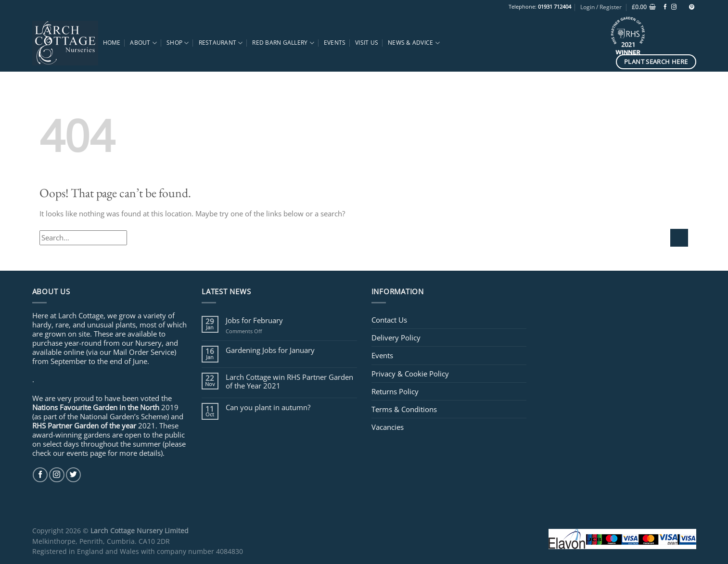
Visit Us (367, 43)
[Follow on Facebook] (665, 7)
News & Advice (414, 43)
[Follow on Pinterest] (692, 7)
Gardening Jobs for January (270, 350)
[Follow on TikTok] (683, 7)
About (143, 43)
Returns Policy (395, 391)
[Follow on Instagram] (674, 7)
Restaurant (221, 43)
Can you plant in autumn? (268, 407)
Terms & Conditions (404, 409)
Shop (178, 43)
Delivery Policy (396, 338)
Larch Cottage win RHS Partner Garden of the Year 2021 (289, 381)
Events (335, 43)
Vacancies (388, 427)
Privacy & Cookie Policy (410, 374)
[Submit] (679, 238)
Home (112, 43)
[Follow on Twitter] (73, 475)
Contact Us (389, 320)
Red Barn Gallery (283, 43)
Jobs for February (254, 320)
